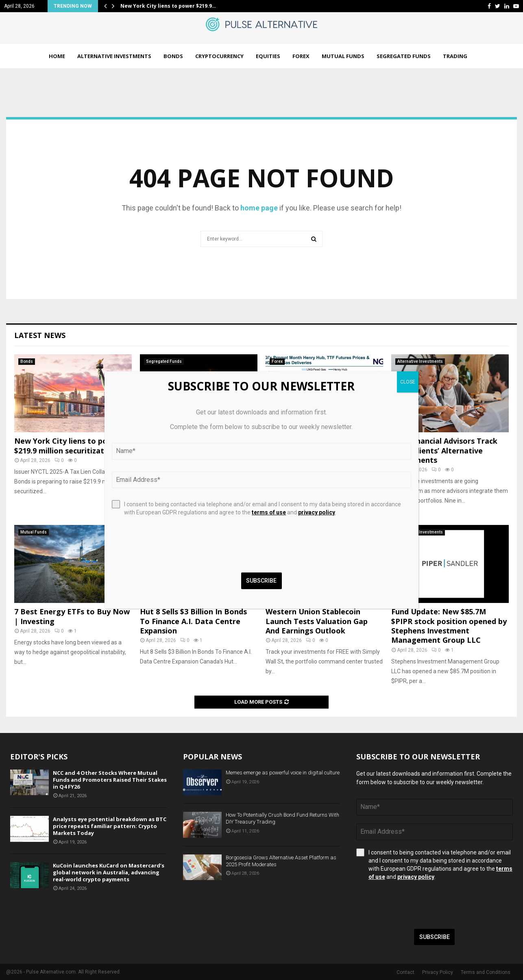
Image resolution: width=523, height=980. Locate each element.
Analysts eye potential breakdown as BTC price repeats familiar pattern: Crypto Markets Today (110, 826)
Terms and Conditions (486, 972)
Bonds (173, 56)
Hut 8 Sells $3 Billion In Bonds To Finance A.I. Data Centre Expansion (193, 621)
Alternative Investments (114, 56)
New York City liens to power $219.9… (168, 6)
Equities (268, 56)
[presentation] (418, 905)
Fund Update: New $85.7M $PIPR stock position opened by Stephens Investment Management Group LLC (449, 626)
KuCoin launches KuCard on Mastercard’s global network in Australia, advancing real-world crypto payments (109, 872)
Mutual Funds (343, 56)
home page (259, 208)
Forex (301, 56)
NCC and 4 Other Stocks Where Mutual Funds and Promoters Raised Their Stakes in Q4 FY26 (110, 780)
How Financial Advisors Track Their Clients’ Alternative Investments (444, 450)
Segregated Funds (404, 56)
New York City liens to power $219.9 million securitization (68, 446)
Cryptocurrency (219, 56)
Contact (405, 972)
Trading (455, 56)
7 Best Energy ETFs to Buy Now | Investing (72, 616)
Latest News (40, 335)
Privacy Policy (438, 972)
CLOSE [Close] (408, 382)
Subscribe (435, 937)
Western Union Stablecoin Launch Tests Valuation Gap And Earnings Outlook (317, 621)
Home (57, 56)
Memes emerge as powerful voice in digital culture (283, 773)
